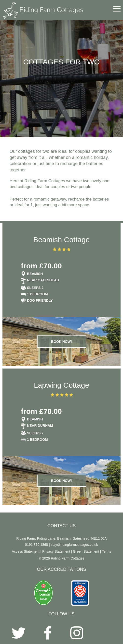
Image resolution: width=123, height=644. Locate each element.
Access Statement (26, 551)
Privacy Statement (56, 551)
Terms (107, 551)
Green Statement (86, 551)
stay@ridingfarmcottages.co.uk (74, 545)
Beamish (35, 274)
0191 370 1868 (36, 545)
